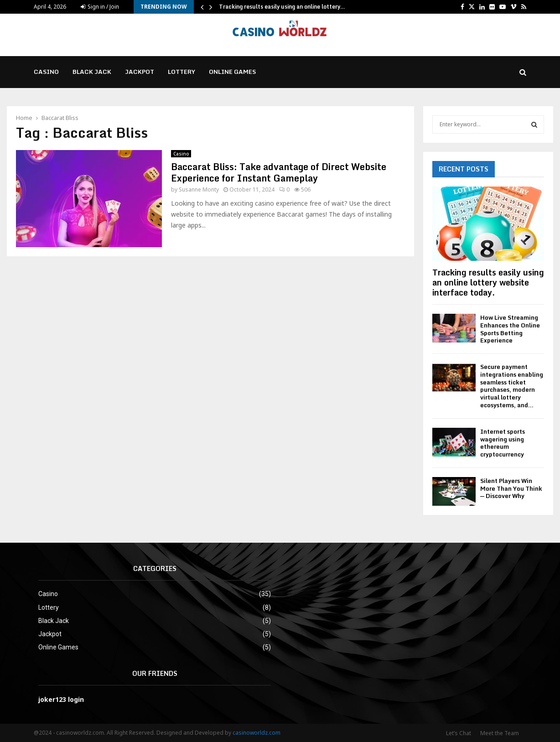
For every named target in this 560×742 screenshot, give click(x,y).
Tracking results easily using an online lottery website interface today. (488, 282)
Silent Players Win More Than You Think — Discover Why (511, 488)
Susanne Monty (199, 189)
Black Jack (92, 72)
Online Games (232, 72)
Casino (46, 72)
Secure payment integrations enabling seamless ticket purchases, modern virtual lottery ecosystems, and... (512, 386)
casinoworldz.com (257, 733)
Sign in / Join (100, 7)
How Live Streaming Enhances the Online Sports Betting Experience (510, 329)
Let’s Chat (459, 733)
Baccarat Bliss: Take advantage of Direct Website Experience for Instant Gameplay (279, 172)
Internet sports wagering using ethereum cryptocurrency (503, 443)
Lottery (181, 72)
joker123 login (61, 699)
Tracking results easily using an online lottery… (282, 7)
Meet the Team (500, 733)
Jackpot (140, 72)
